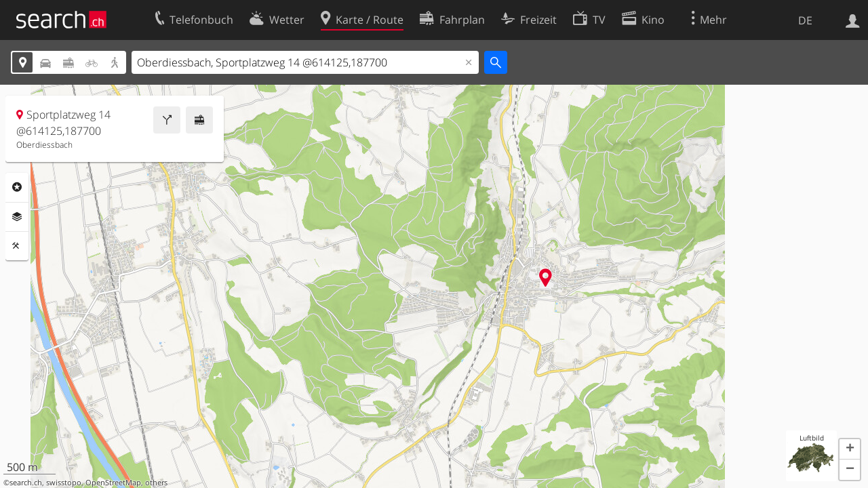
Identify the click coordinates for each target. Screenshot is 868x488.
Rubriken (17, 187)
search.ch (26, 483)
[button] (850, 449)
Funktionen (17, 246)
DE (805, 20)
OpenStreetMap (113, 483)
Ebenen (17, 217)
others (156, 483)
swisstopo (64, 483)
